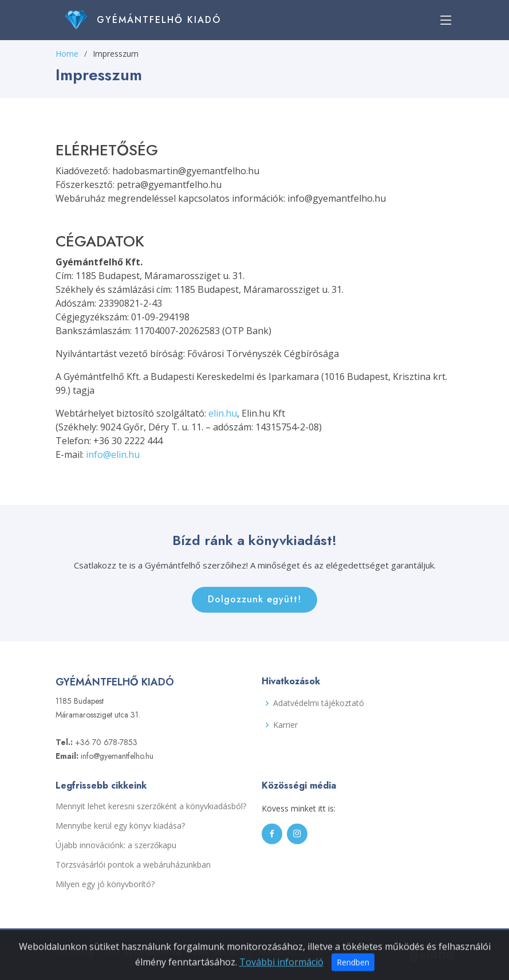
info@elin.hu (113, 454)
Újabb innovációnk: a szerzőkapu (116, 845)
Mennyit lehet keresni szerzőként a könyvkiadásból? (151, 806)
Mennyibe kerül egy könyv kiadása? (120, 826)
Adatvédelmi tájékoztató (319, 703)
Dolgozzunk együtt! (255, 599)
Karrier (285, 725)
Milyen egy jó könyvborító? (105, 884)
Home (67, 54)
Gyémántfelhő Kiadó (159, 20)
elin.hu (223, 413)
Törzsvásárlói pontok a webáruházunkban (133, 865)
